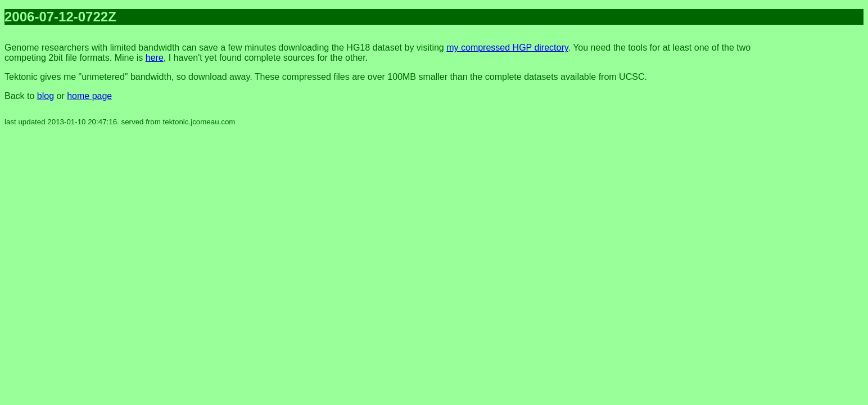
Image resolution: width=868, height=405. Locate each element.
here (155, 58)
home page (89, 96)
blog (46, 96)
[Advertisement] (819, 202)
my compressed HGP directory (507, 48)
